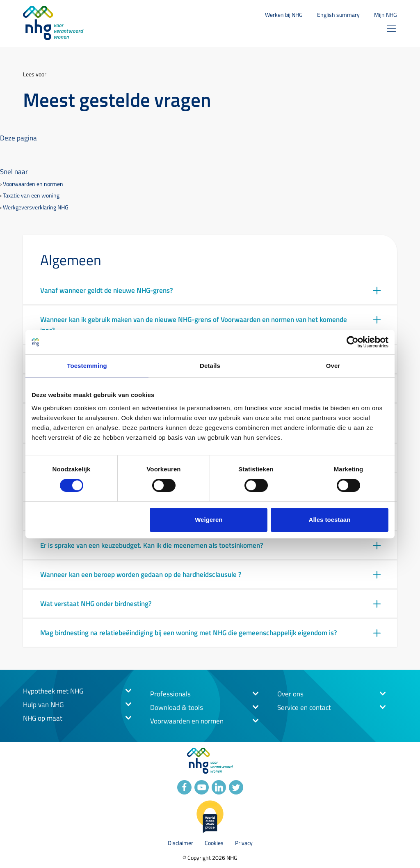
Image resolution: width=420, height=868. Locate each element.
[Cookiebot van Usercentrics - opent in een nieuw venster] (353, 342)
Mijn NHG (386, 15)
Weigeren (209, 520)
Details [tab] (210, 366)
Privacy (244, 843)
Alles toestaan (330, 520)
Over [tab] (333, 366)
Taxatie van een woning (31, 196)
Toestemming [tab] (87, 366)
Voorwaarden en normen (33, 184)
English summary (338, 15)
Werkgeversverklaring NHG (36, 208)
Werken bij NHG (284, 15)
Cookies (214, 843)
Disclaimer (180, 843)
